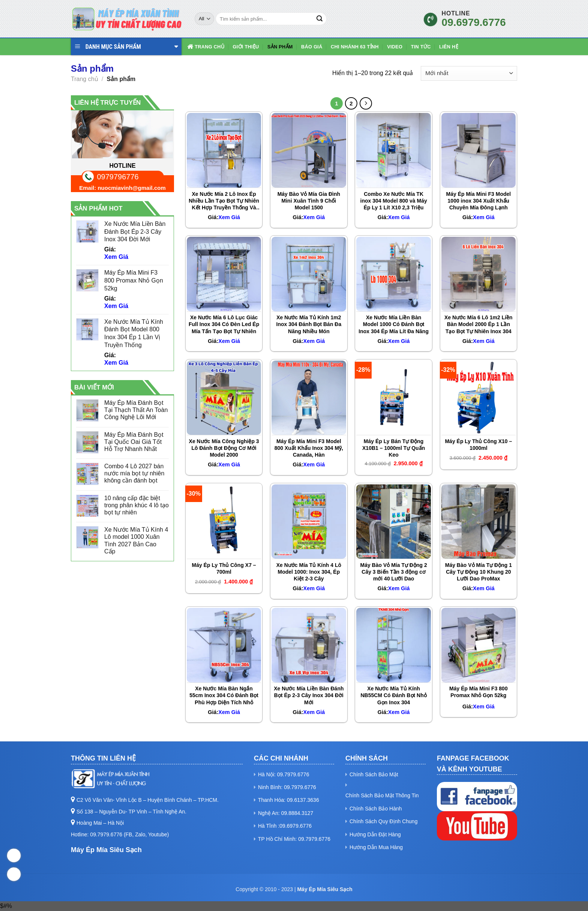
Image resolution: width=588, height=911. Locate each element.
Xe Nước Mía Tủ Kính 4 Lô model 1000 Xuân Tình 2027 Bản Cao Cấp (136, 540)
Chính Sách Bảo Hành (376, 809)
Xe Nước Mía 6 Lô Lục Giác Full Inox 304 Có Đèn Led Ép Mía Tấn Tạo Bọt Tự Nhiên (224, 324)
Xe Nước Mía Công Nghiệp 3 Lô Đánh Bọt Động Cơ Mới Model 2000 (224, 448)
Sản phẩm (280, 47)
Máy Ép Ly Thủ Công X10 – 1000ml (478, 445)
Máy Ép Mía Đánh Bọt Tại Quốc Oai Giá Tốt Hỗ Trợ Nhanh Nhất (134, 442)
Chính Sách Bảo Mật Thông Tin (382, 795)
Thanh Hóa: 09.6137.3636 (289, 800)
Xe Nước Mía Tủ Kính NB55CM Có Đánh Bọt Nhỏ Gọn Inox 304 (394, 695)
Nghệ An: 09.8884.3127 (286, 813)
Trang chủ (206, 47)
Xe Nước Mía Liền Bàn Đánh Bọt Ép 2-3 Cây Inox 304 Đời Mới (309, 695)
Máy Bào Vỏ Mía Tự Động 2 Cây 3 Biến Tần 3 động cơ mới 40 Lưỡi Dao (394, 572)
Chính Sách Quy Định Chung (383, 821)
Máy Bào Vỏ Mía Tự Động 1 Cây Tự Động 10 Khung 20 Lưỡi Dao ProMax (478, 572)
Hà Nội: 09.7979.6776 (283, 774)
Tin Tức (421, 47)
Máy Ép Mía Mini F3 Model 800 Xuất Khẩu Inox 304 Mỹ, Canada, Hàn (309, 448)
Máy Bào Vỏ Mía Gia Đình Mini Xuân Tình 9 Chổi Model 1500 (309, 201)
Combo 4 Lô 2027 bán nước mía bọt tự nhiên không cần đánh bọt (134, 473)
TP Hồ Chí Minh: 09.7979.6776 (294, 839)
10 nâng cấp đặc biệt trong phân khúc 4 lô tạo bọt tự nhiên (136, 505)
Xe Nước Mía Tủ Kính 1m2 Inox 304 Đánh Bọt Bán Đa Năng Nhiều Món (309, 324)
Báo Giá (312, 47)
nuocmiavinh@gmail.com (131, 188)
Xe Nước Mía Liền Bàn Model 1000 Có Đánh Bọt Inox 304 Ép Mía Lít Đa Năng (394, 324)
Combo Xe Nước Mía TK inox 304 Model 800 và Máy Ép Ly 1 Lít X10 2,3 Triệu (394, 201)
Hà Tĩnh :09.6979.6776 (285, 826)
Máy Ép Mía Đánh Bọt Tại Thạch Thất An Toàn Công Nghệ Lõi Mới (136, 410)
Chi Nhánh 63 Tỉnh (355, 47)
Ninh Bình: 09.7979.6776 (287, 787)
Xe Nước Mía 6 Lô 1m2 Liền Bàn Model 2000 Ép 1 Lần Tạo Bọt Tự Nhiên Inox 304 (478, 324)
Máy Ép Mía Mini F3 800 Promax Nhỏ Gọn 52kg (478, 692)
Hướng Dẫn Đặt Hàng (375, 834)
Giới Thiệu (246, 47)
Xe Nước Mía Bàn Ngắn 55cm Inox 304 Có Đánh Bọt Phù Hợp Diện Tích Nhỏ (224, 695)
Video (395, 47)
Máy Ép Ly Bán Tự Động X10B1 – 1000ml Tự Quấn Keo (394, 448)
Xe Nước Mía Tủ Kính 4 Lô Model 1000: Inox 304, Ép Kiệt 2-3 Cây (309, 572)
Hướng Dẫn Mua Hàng (376, 847)
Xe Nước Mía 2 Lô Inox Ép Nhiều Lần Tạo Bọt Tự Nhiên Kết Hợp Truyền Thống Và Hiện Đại (224, 201)
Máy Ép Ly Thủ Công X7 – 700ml (224, 568)
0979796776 (118, 177)
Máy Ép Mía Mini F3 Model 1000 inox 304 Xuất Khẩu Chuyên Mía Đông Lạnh (479, 201)
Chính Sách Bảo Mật (374, 774)
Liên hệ (449, 47)
